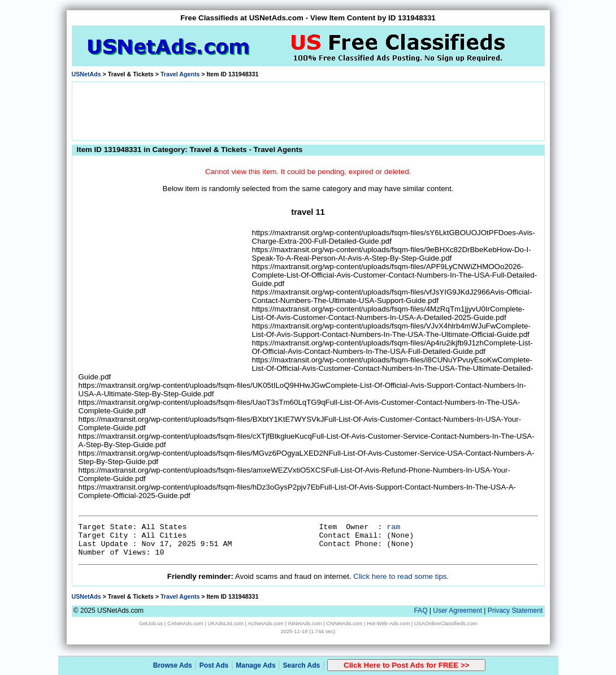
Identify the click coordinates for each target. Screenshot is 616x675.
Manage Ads (255, 665)
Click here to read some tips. (401, 576)
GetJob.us (151, 624)
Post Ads (214, 665)
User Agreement (457, 611)
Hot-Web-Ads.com (388, 624)
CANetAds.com (185, 624)
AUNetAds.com (266, 624)
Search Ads (302, 665)
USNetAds (86, 74)
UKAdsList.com (225, 624)
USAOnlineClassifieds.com (446, 624)
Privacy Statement (515, 611)
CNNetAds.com (344, 624)
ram (393, 527)
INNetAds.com (305, 624)
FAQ (420, 611)
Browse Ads (173, 665)
